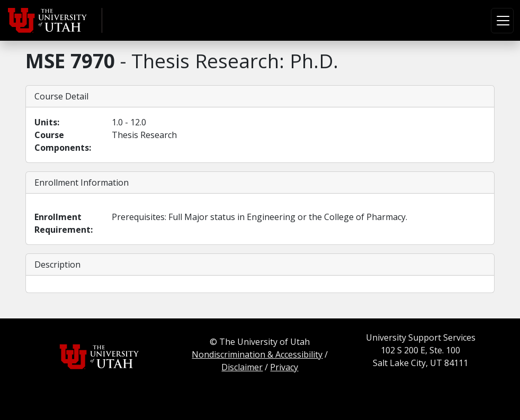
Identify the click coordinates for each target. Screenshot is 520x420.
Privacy (284, 367)
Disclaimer (242, 367)
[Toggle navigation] (502, 21)
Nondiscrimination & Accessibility (257, 354)
